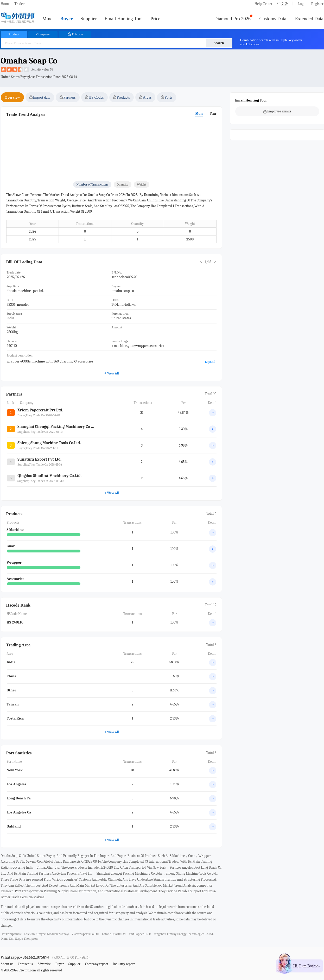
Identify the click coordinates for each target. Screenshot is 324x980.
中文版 (283, 4)
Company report (97, 964)
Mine (47, 19)
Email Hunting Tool (124, 19)
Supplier (88, 19)
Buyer (66, 19)
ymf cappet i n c (140, 934)
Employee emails (277, 111)
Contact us (25, 964)
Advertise (44, 964)
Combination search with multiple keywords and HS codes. (271, 42)
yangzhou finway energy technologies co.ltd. (183, 934)
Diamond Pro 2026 (232, 19)
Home (5, 4)
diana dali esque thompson (19, 939)
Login (302, 4)
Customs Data (273, 19)
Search (219, 43)
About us (7, 964)
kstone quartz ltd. (114, 934)
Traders (20, 4)
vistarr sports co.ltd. (85, 934)
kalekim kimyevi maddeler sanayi (46, 934)
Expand (210, 362)
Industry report (124, 964)
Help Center (263, 4)
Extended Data (309, 19)
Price (155, 19)
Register (317, 4)
